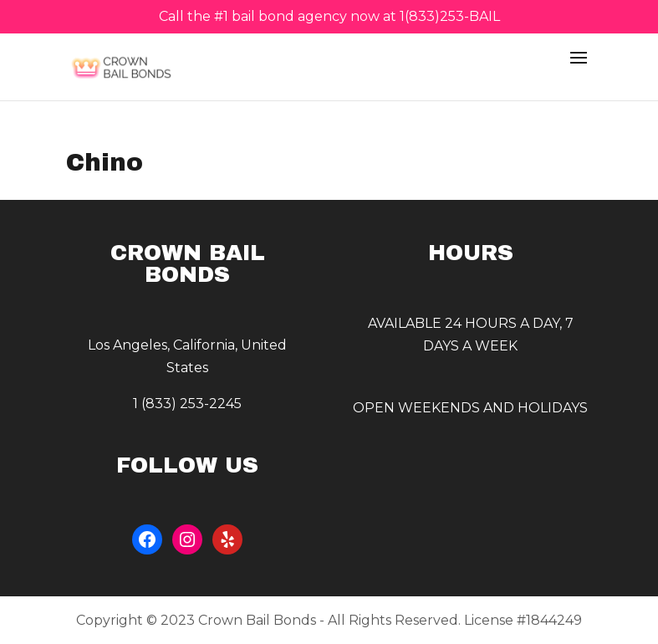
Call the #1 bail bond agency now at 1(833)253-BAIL (329, 17)
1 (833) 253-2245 (187, 404)
